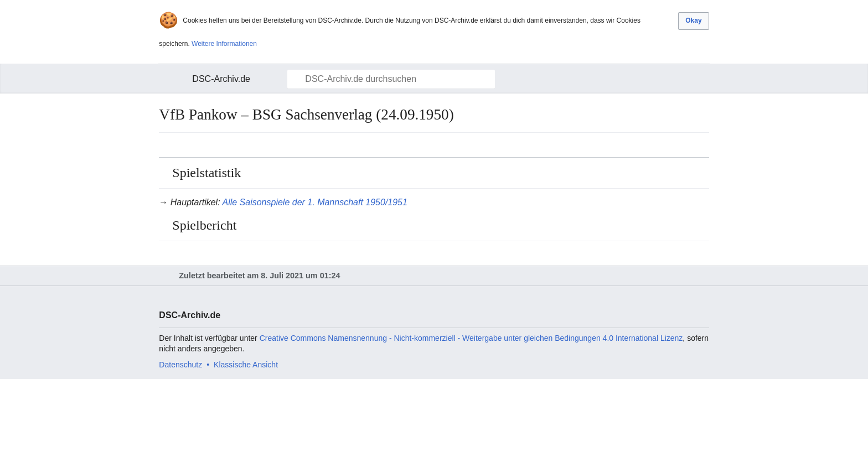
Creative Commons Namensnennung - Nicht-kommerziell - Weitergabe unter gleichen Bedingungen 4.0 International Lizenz (471, 338)
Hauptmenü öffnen (174, 79)
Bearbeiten (702, 145)
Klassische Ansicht (246, 365)
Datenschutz (180, 365)
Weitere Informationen (224, 44)
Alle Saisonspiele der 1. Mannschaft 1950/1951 (314, 202)
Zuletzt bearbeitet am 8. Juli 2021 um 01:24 (259, 276)
